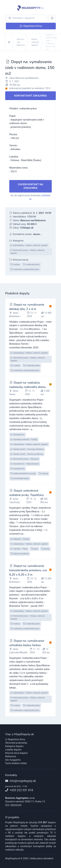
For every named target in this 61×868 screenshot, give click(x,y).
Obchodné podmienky (16, 743)
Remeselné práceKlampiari (25, 459)
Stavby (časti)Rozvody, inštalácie (27, 449)
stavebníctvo (18, 469)
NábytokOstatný (20, 539)
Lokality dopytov (13, 750)
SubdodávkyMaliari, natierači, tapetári (29, 245)
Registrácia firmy (15, 739)
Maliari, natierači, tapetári (35, 42)
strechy (43, 474)
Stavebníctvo (18, 435)
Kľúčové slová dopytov (17, 753)
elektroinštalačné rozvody (23, 474)
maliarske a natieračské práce (25, 269)
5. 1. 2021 (14, 81)
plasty (45, 549)
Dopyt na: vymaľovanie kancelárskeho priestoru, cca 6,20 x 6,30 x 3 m (28, 570)
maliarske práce (31, 265)
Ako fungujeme (13, 760)
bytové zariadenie (20, 554)
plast (34, 549)
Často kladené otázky (16, 763)
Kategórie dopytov (14, 746)
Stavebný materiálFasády (24, 440)
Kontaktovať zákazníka (30, 96)
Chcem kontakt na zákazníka (30, 186)
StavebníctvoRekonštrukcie (25, 464)
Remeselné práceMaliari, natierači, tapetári (28, 252)
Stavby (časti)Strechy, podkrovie (27, 454)
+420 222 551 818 (19, 790)
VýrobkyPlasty (19, 549)
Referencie (11, 756)
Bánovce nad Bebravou (21, 42)
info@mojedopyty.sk (21, 781)
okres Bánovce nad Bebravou (24, 78)
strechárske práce (20, 478)
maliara (15, 265)
